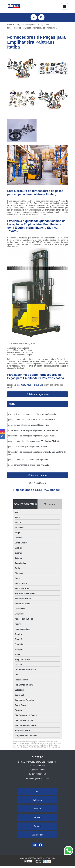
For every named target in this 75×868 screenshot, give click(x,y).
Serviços (37, 817)
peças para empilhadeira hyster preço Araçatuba (29, 465)
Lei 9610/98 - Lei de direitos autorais (47, 747)
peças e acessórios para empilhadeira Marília (28, 447)
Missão (37, 809)
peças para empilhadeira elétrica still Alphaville (28, 460)
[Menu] (65, 6)
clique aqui (39, 385)
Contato (37, 826)
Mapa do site (37, 835)
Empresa (37, 800)
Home (38, 791)
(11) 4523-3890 (37, 770)
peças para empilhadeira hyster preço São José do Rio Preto (34, 441)
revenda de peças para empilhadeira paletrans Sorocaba (32, 414)
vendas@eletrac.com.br (37, 779)
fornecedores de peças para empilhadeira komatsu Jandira (33, 430)
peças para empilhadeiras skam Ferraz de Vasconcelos (32, 420)
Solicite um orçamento (38, 394)
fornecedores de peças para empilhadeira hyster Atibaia (32, 436)
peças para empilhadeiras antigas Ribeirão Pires (29, 425)
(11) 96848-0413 (24, 385)
